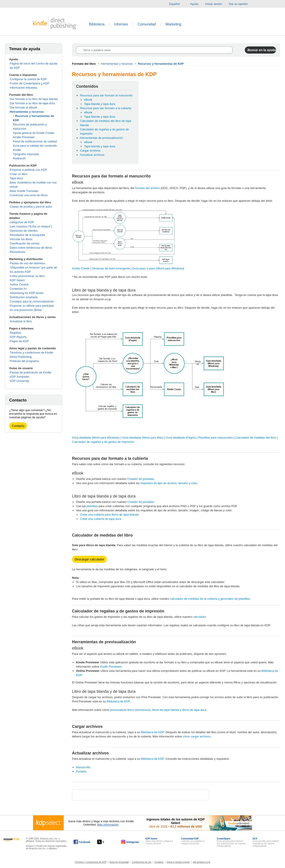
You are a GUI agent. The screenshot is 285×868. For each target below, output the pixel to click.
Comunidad (147, 24)
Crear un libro (19, 174)
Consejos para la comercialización (32, 301)
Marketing (173, 24)
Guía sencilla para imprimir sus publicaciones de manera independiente (231, 842)
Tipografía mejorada (26, 154)
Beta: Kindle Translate (24, 191)
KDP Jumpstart (20, 377)
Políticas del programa (24, 361)
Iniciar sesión (214, 4)
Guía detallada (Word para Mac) (143, 438)
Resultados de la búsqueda (27, 235)
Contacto (18, 426)
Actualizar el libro (21, 321)
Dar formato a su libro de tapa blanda (34, 99)
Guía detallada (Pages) (181, 438)
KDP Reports (18, 337)
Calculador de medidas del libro (256, 438)
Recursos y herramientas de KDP (161, 64)
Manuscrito (83, 767)
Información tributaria (23, 88)
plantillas (92, 506)
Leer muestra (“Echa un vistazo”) (31, 226)
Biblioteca (97, 24)
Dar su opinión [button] (240, 4)
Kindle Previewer (24, 137)
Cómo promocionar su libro (27, 276)
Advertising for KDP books (27, 293)
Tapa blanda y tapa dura (100, 104)
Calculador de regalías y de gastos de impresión (103, 442)
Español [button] (176, 4)
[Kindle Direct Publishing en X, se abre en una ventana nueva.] (105, 842)
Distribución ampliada (24, 297)
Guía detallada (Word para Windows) (96, 438)
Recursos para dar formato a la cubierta (106, 108)
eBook (88, 100)
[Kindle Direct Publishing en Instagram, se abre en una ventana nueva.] (130, 842)
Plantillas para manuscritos (216, 438)
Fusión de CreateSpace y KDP (30, 83)
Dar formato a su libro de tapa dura (32, 103)
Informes (121, 24)
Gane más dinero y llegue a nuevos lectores (159, 841)
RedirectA (19, 158)
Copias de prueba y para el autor (31, 207)
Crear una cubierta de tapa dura (101, 519)
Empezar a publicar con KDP (28, 170)
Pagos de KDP (19, 341)
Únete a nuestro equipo (178, 862)
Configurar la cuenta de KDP (28, 79)
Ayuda (194, 4)
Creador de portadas (141, 479)
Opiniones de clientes (24, 231)
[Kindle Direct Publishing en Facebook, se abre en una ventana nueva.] (82, 842)
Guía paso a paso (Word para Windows (158, 268)
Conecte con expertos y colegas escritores (193, 841)
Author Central (19, 284)
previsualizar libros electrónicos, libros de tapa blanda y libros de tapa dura (158, 710)
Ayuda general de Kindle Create (34, 133)
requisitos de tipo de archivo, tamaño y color (169, 483)
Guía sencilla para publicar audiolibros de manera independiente (266, 842)
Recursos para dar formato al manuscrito (106, 95)
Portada (81, 771)
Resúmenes (18, 252)
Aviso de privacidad (119, 862)
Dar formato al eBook (24, 107)
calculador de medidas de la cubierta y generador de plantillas (210, 599)
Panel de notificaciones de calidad (35, 141)
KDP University (20, 381)
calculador (199, 617)
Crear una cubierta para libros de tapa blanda (109, 515)
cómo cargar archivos (197, 736)
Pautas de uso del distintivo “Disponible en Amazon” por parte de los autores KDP (34, 267)
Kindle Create (81, 268)
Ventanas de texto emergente (111, 268)
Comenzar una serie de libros (29, 195)
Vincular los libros (21, 239)
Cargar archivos (90, 151)
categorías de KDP (22, 222)
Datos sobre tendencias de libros (31, 248)
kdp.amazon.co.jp (202, 862)
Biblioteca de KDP (118, 701)
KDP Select (17, 280)
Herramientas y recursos (27, 112)
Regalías (16, 333)
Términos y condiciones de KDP (91, 862)
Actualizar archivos (92, 155)
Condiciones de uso (142, 862)
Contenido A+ (19, 289)
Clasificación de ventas (25, 243)
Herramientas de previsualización (101, 138)
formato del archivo (148, 188)
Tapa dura (16, 178)
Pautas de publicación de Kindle (31, 372)
